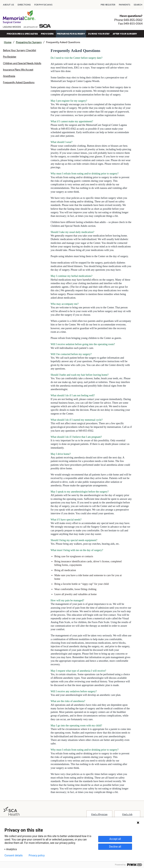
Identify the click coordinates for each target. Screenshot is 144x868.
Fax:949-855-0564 (130, 23)
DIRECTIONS (24, 5)
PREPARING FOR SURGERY (71, 34)
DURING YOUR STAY (99, 34)
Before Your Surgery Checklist (19, 50)
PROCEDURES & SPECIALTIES (22, 34)
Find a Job (127, 814)
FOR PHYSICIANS (43, 5)
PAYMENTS (125, 5)
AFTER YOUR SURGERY (125, 34)
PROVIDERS (47, 34)
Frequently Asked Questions (19, 82)
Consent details (14, 855)
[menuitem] (9, 5)
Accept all (115, 839)
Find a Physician (99, 814)
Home (8, 42)
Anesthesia (9, 76)
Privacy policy (37, 855)
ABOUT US (9, 5)
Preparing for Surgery (29, 42)
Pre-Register (10, 57)
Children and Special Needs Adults (22, 63)
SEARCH (138, 5)
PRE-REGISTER (108, 5)
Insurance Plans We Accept (18, 70)
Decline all (115, 847)
